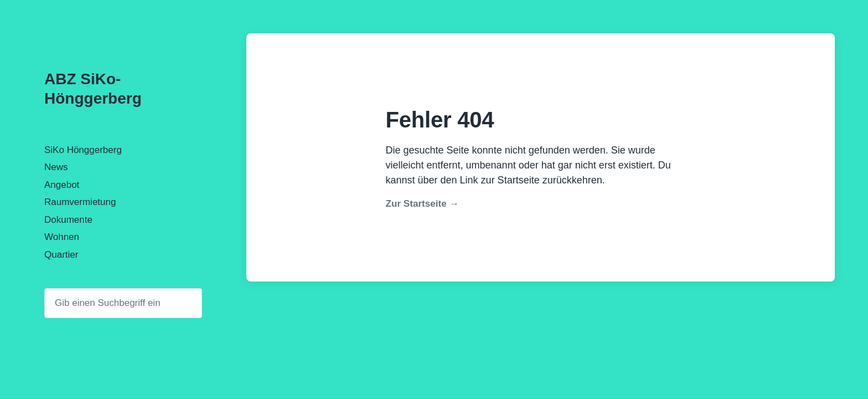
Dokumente (68, 220)
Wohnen (62, 237)
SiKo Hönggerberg (83, 150)
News (56, 167)
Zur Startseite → (422, 204)
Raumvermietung (80, 202)
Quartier (61, 255)
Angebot (62, 185)
